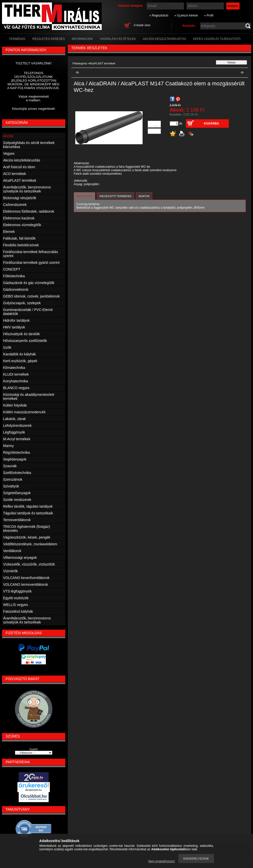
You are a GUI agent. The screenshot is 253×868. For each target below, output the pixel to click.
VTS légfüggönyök (17, 591)
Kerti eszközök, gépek (20, 361)
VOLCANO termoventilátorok (26, 584)
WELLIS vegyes (16, 605)
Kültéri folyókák (15, 405)
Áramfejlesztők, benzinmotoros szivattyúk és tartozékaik (27, 189)
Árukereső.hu (34, 790)
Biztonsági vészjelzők (20, 198)
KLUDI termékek (16, 374)
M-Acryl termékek (17, 439)
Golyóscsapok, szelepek (22, 303)
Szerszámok (13, 479)
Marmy (9, 446)
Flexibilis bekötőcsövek (21, 245)
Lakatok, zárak (15, 419)
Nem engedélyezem (162, 861)
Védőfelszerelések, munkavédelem (30, 544)
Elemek (9, 232)
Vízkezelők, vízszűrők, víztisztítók (29, 564)
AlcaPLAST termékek (20, 180)
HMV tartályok (14, 327)
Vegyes (9, 153)
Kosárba (211, 124)
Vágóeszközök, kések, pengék (27, 537)
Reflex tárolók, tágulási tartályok (28, 506)
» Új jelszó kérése (186, 15)
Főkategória (80, 63)
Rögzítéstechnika (17, 452)
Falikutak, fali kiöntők (19, 238)
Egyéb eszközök (16, 598)
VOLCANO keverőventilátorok (26, 578)
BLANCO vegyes (16, 388)
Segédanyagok (15, 459)
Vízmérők (11, 571)
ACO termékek (15, 174)
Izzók (7, 347)
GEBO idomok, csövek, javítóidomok (32, 296)
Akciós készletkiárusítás (22, 160)
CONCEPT (12, 269)
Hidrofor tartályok (17, 320)
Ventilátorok (12, 551)
